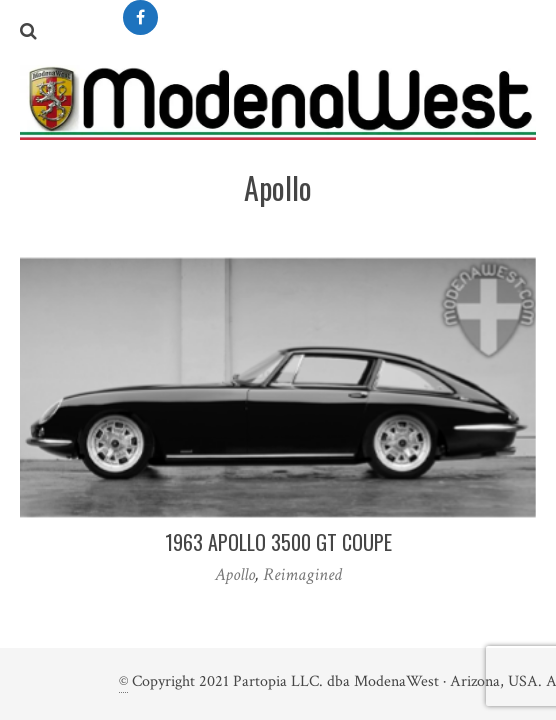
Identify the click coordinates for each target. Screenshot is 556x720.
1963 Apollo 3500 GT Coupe (278, 542)
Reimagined (302, 574)
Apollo (235, 574)
